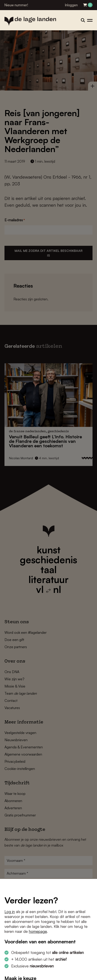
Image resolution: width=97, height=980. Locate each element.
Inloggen (71, 5)
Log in (10, 912)
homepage (38, 931)
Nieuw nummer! (16, 5)
